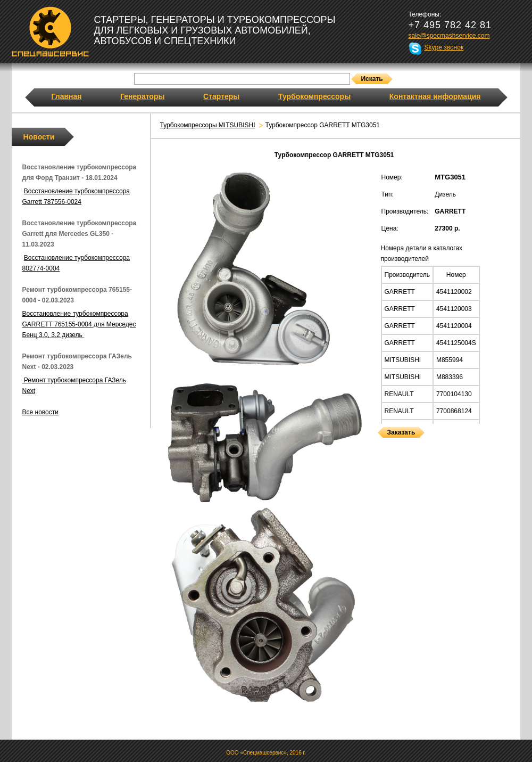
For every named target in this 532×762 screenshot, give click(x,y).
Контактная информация (435, 96)
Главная (67, 96)
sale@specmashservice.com (449, 36)
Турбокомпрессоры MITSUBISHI (208, 125)
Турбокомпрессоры (314, 96)
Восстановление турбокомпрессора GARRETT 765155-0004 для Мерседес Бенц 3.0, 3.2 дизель (79, 324)
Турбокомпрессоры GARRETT (381, 444)
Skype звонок (444, 47)
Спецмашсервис (50, 31)
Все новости (40, 412)
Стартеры (221, 96)
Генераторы (142, 96)
